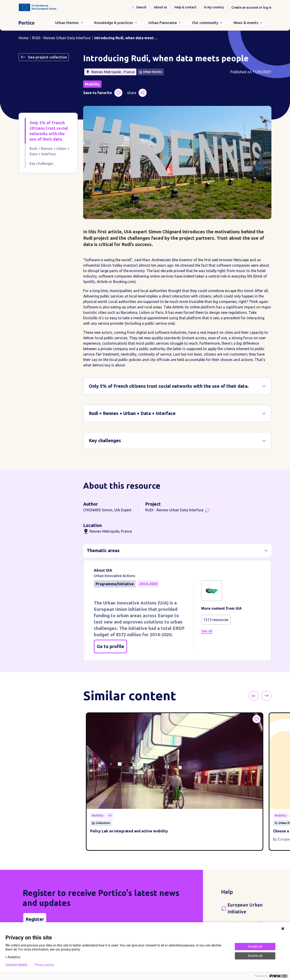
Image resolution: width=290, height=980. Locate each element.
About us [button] (160, 7)
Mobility (92, 84)
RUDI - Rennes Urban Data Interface (61, 38)
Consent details (16, 965)
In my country (214, 7)
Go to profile (110, 646)
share (137, 93)
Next (275, 696)
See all (207, 631)
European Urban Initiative (245, 855)
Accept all (255, 946)
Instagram (178, 910)
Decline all (255, 956)
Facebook (154, 910)
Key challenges (41, 163)
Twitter (162, 910)
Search (141, 7)
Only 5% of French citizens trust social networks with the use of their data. (49, 131)
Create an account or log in (251, 7)
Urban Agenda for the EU (247, 874)
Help (227, 839)
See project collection (44, 57)
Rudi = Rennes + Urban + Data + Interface (49, 151)
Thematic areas (103, 550)
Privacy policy (44, 965)
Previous (268, 696)
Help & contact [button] (185, 7)
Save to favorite (103, 93)
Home (23, 38)
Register (35, 866)
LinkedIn (170, 910)
